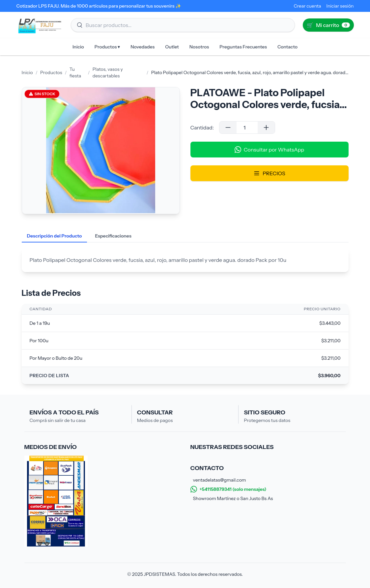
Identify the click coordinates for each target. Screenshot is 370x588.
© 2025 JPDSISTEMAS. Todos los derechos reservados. (185, 574)
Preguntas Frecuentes (243, 47)
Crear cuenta (307, 6)
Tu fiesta (75, 72)
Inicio (78, 47)
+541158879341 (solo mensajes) (228, 489)
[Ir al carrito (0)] (328, 25)
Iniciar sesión (340, 6)
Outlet (172, 47)
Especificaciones (113, 236)
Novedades (142, 47)
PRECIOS (269, 173)
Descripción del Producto (55, 236)
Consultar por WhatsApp (269, 150)
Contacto (287, 47)
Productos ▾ (107, 47)
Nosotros (199, 47)
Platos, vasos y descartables (108, 72)
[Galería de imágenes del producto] (101, 151)
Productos (51, 72)
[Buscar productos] (183, 25)
